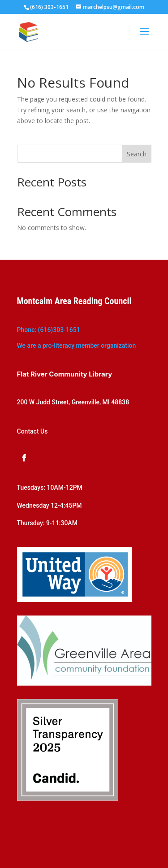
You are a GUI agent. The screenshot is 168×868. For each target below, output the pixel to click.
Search (137, 154)
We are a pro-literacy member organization (77, 345)
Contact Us (32, 431)
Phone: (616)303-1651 (49, 330)
